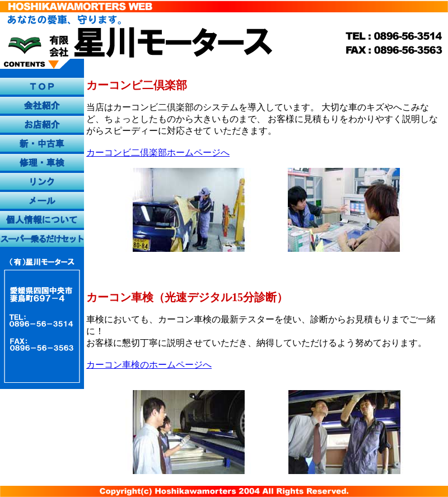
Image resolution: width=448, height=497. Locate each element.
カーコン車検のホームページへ (149, 365)
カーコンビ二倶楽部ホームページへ (158, 153)
